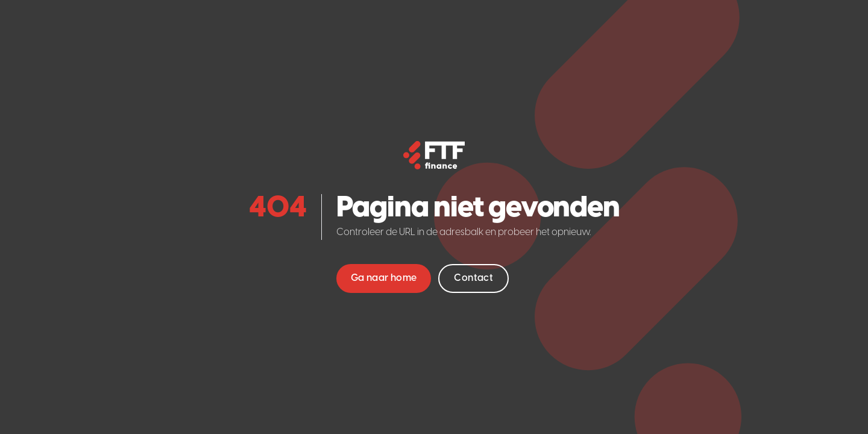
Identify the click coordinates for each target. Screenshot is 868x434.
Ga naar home (384, 278)
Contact (473, 278)
